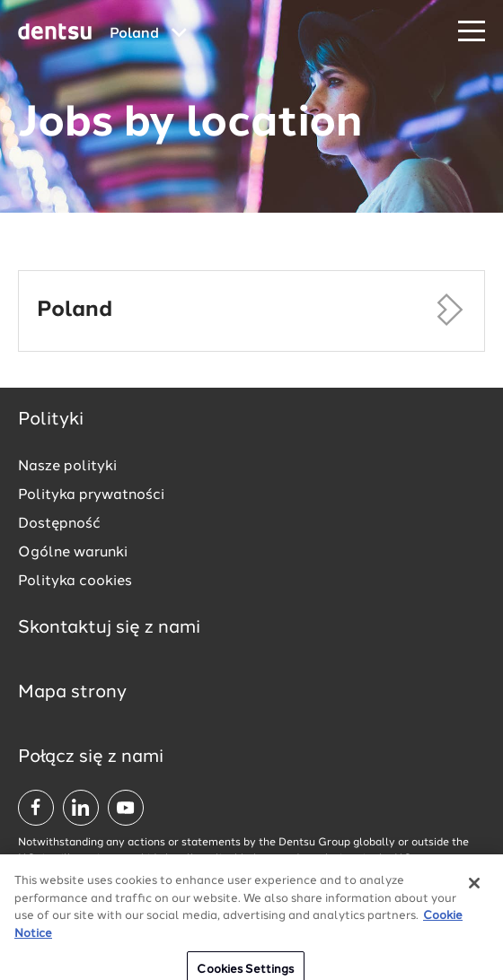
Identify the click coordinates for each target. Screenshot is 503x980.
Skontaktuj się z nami (109, 628)
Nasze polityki (67, 467)
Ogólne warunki (73, 553)
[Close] (474, 892)
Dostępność (59, 524)
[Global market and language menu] (148, 34)
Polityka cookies (75, 582)
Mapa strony (72, 693)
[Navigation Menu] (472, 32)
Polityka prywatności (91, 495)
